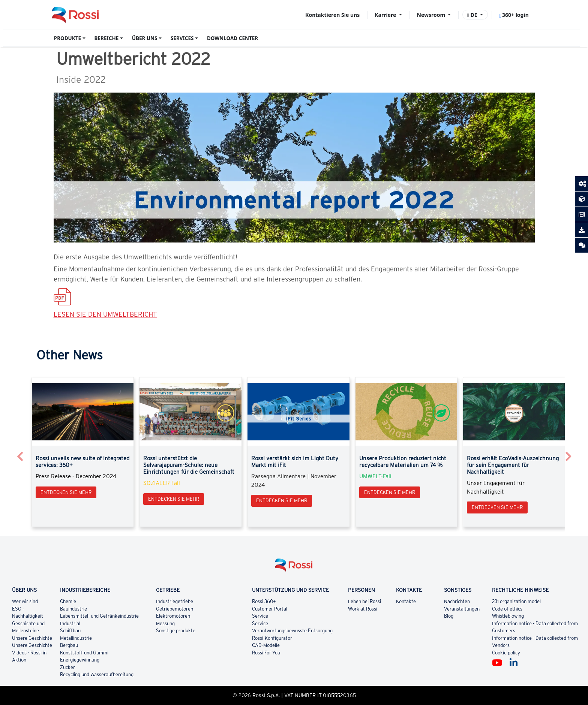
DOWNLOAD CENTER (232, 38)
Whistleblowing (508, 616)
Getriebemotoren (175, 609)
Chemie (68, 601)
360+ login (514, 15)
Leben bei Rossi (364, 601)
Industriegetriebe (175, 601)
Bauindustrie (74, 609)
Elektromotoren (173, 616)
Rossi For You (266, 653)
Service (260, 616)
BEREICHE (107, 38)
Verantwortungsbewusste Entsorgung (292, 631)
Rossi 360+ (264, 601)
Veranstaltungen (462, 609)
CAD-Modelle (266, 645)
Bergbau (69, 645)
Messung (165, 623)
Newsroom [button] (432, 15)
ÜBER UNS (145, 38)
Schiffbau (71, 631)
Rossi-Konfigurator (272, 638)
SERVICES (182, 38)
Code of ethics (507, 609)
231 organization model (516, 601)
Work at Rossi (363, 609)
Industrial (70, 623)
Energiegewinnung (80, 660)
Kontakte (406, 601)
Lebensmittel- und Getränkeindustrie (99, 616)
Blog (449, 616)
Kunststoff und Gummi (84, 653)
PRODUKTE (67, 38)
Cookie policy (506, 653)
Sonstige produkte (176, 631)
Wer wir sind (25, 601)
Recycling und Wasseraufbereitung (97, 674)
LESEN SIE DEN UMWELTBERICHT (105, 314)
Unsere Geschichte (32, 638)
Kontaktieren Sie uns (332, 15)
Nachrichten (457, 601)
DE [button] (473, 15)
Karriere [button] (386, 15)
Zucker (68, 667)
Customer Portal (270, 609)
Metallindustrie (76, 638)
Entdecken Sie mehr (66, 492)
